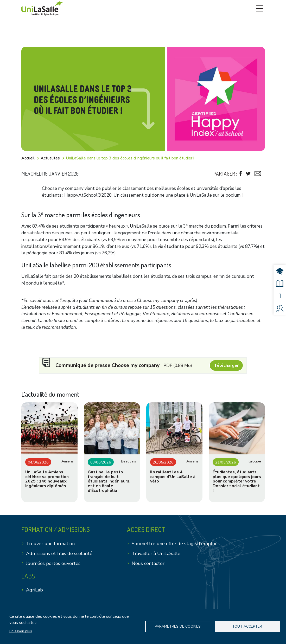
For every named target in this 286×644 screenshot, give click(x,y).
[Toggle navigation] (260, 8)
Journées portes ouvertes (53, 566)
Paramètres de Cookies (178, 626)
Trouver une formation (50, 546)
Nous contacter (148, 566)
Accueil (28, 158)
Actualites (50, 158)
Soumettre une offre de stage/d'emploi (174, 546)
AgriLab (34, 593)
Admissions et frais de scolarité (59, 556)
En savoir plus (21, 631)
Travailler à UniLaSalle (156, 556)
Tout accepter (247, 626)
